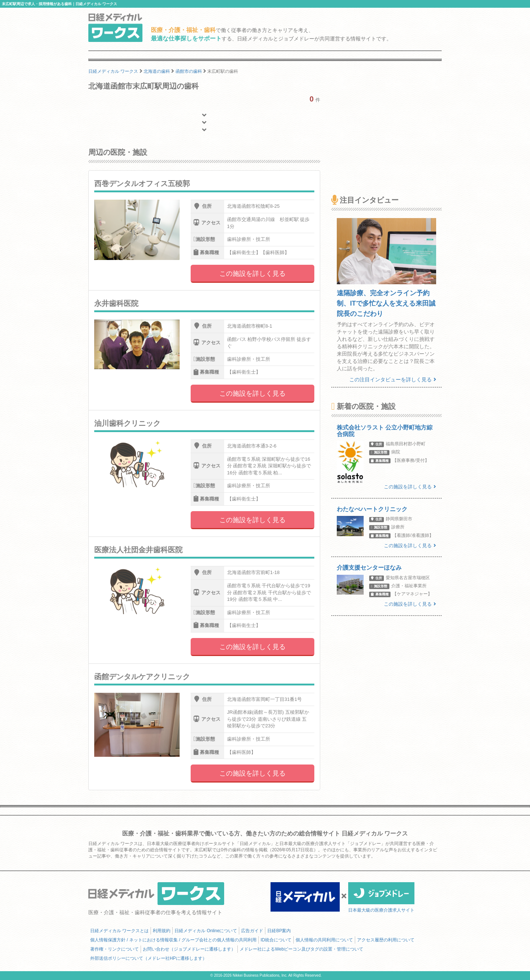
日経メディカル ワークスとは (119, 931)
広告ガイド (252, 931)
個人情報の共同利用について (324, 940)
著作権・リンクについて (114, 949)
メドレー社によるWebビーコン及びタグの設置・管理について (301, 949)
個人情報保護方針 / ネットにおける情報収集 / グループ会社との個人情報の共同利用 (173, 940)
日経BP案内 (279, 931)
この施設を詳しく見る (252, 274)
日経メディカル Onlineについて (206, 931)
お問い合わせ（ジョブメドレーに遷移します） (189, 949)
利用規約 (162, 931)
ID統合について (276, 940)
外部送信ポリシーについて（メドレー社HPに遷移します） (149, 958)
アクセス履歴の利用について (386, 940)
